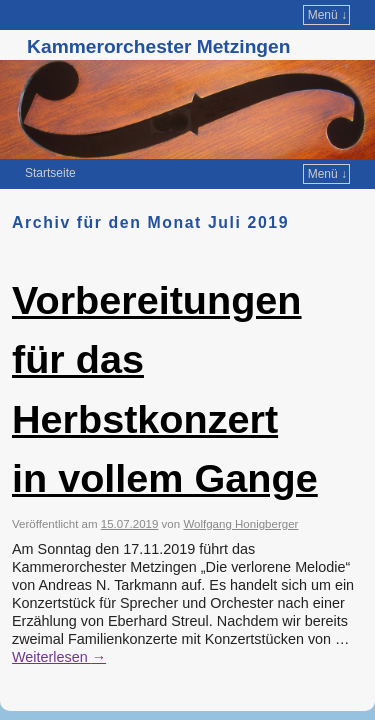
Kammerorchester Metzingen (158, 46)
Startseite (50, 173)
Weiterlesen (59, 657)
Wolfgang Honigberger (240, 524)
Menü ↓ (327, 15)
